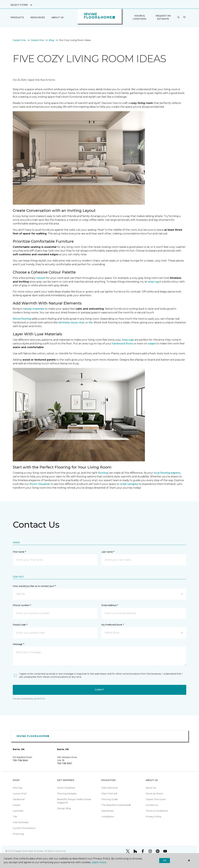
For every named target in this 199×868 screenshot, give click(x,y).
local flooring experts (167, 473)
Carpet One (19, 40)
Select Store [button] (19, 5)
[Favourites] (184, 17)
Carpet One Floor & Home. (29, 851)
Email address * (110, 605)
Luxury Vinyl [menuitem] (20, 794)
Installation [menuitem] (108, 817)
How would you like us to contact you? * (34, 586)
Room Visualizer (40, 484)
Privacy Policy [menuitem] (154, 817)
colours (41, 278)
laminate (64, 322)
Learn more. (99, 862)
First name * (19, 552)
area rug (153, 282)
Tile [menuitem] (15, 817)
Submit (99, 690)
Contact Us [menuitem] (152, 805)
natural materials (34, 309)
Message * (18, 644)
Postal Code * (20, 625)
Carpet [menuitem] (17, 805)
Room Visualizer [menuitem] (66, 788)
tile (91, 322)
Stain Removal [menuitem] (109, 788)
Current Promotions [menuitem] (24, 828)
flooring (103, 473)
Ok (165, 860)
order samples (129, 484)
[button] (178, 17)
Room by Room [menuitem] (154, 794)
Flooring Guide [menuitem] (110, 799)
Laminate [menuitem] (18, 811)
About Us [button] (58, 17)
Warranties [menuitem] (108, 811)
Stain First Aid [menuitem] (109, 794)
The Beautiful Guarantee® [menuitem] (116, 805)
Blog (51, 40)
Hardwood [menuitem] (19, 799)
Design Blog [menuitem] (64, 808)
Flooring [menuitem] (17, 788)
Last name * (108, 552)
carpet (152, 344)
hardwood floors (123, 344)
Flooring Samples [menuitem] (67, 794)
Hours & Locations (139, 17)
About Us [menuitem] (151, 788)
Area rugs (128, 340)
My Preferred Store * (112, 625)
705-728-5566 (20, 760)
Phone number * (22, 605)
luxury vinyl (77, 322)
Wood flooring (22, 319)
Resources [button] (38, 17)
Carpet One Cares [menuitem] (156, 799)
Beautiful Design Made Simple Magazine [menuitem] (74, 801)
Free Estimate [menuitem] (21, 822)
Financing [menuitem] (18, 834)
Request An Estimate (163, 17)
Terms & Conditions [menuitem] (157, 811)
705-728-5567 (65, 763)
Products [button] (17, 17)
